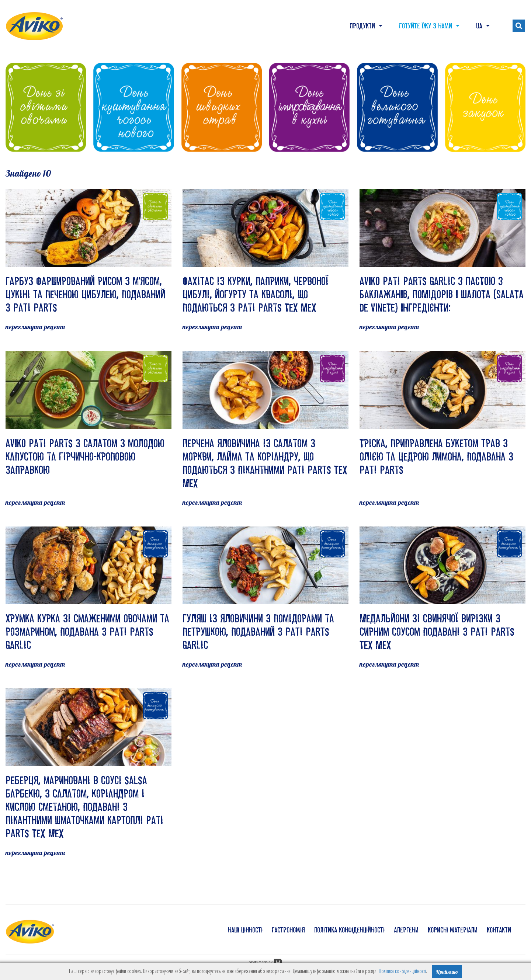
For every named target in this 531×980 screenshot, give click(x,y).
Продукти (366, 26)
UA (483, 26)
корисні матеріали (453, 930)
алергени (406, 930)
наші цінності (245, 930)
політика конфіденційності (349, 930)
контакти (499, 930)
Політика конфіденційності (402, 971)
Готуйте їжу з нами (429, 26)
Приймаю (447, 972)
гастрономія (288, 930)
